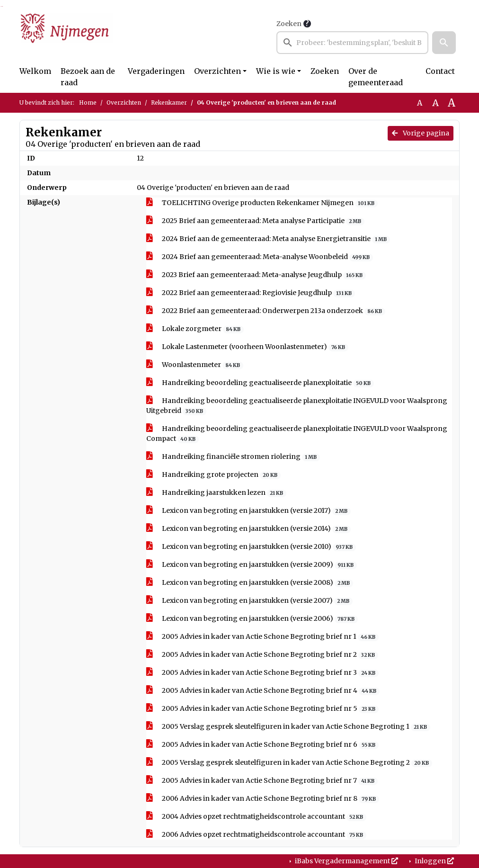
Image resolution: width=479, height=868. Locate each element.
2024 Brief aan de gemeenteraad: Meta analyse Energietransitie (268, 239)
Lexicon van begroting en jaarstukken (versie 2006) (252, 619)
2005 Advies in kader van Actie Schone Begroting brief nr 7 (262, 781)
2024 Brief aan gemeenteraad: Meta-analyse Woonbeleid (260, 257)
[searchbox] (352, 43)
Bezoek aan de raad (88, 77)
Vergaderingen (156, 71)
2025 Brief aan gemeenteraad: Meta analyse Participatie (255, 221)
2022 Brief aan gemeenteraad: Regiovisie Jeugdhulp (251, 293)
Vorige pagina (421, 133)
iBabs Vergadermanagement (346, 861)
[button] (444, 43)
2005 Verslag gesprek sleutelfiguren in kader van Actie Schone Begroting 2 (289, 763)
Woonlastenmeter (195, 365)
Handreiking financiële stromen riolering (233, 457)
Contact (440, 71)
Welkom (35, 71)
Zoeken (289, 24)
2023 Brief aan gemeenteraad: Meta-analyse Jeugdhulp (256, 275)
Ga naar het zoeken (1, 6)
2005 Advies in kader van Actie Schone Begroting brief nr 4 (263, 691)
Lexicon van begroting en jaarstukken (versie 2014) (248, 529)
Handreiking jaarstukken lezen (216, 493)
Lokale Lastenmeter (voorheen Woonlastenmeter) (247, 347)
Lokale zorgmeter (195, 329)
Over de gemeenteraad (376, 77)
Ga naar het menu (3, 6)
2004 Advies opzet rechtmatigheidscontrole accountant (256, 817)
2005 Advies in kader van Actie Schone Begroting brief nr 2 (262, 655)
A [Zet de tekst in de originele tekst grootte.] (420, 103)
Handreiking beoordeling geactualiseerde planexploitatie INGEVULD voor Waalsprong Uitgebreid (297, 406)
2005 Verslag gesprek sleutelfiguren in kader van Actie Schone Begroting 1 (288, 727)
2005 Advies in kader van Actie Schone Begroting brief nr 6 (262, 745)
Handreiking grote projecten (213, 475)
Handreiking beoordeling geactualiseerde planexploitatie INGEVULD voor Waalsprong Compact (297, 434)
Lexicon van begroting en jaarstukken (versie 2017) (248, 511)
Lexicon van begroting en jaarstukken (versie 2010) (251, 547)
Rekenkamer (169, 103)
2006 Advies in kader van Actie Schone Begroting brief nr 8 (263, 799)
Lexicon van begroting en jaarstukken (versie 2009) (252, 565)
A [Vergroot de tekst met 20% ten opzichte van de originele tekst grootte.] (435, 103)
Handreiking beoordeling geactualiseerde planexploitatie (260, 383)
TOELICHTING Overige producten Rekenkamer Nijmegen (262, 203)
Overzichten (217, 71)
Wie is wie (276, 71)
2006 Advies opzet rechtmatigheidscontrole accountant (256, 835)
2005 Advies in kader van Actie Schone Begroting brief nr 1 (262, 637)
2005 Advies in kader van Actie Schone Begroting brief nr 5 (262, 709)
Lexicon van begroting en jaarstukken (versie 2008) (250, 583)
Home (88, 103)
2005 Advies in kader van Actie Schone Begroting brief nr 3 (262, 673)
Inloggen (434, 861)
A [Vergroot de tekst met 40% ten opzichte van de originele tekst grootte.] (452, 103)
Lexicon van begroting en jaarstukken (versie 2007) (249, 601)
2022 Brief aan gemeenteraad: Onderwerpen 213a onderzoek (266, 311)
